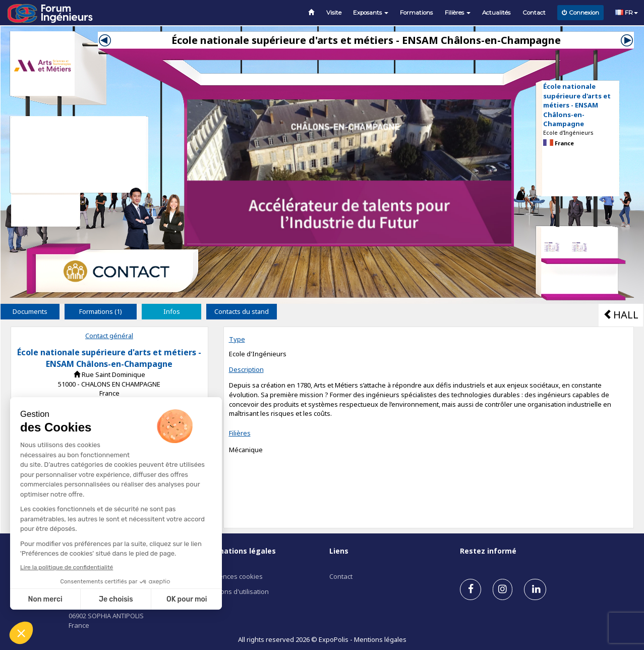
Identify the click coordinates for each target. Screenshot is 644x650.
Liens (339, 551)
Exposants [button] (371, 13)
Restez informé (488, 551)
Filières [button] (458, 13)
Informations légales (238, 551)
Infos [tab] (172, 311)
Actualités (496, 13)
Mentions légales (380, 639)
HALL (621, 315)
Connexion (580, 13)
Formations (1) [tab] (101, 311)
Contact (534, 13)
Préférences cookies (231, 576)
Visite (334, 13)
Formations (416, 13)
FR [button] (627, 13)
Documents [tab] (30, 311)
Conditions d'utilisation (234, 591)
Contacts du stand (242, 311)
